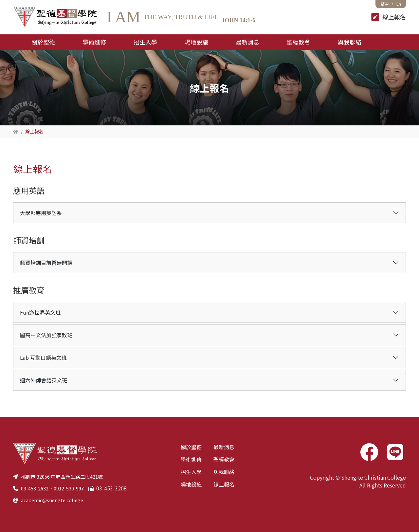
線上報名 (224, 484)
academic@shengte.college (54, 500)
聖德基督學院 (55, 17)
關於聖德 (191, 447)
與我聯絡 (224, 472)
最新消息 (224, 447)
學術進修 (191, 459)
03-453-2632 (36, 488)
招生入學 (191, 472)
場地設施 (191, 484)
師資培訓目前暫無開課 (46, 263)
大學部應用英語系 (41, 213)
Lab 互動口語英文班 (43, 358)
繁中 (385, 4)
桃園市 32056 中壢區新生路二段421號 (65, 476)
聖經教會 (224, 459)
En (399, 4)
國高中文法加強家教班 (46, 335)
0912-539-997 (73, 488)
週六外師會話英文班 (44, 380)
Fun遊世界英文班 (40, 312)
